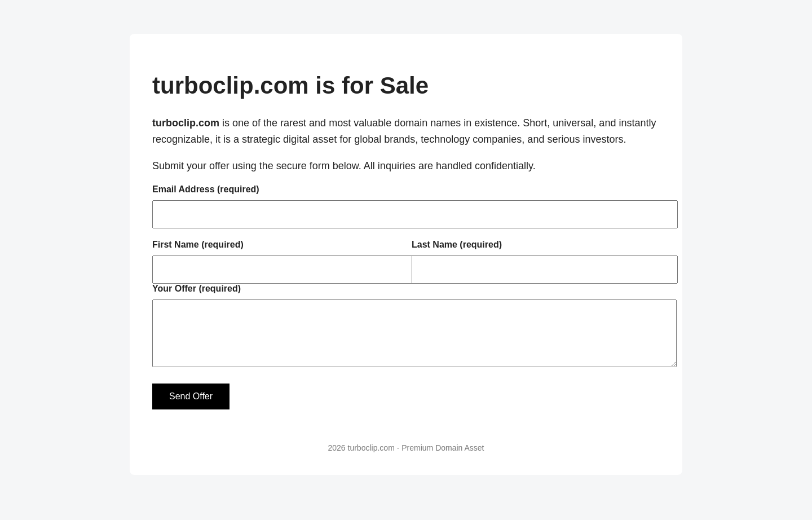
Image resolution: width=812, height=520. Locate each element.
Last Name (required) (457, 244)
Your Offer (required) (197, 288)
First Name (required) (198, 244)
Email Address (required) (206, 189)
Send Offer (191, 407)
